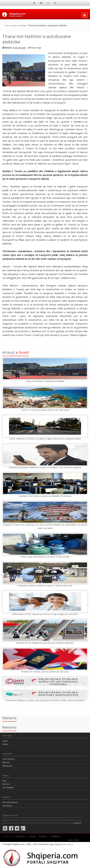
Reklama (43, 836)
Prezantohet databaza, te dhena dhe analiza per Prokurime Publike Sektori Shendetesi (45, 700)
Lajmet (5, 741)
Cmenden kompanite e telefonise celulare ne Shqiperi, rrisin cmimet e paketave (45, 468)
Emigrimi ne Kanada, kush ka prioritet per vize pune (45, 672)
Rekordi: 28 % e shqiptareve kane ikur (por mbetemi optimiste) (45, 643)
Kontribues (21, 836)
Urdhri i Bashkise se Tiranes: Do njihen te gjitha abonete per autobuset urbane (45, 439)
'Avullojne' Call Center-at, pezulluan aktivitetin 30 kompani (45, 496)
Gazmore (6, 784)
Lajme (14, 25)
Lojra (4, 781)
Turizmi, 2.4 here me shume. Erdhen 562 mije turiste (45, 410)
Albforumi (6, 762)
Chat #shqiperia (8, 759)
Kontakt (32, 836)
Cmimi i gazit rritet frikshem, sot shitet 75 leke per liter (45, 557)
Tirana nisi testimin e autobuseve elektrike (45, 381)
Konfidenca (55, 836)
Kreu (7, 25)
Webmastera (7, 766)
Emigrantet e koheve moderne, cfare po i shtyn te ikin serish (45, 586)
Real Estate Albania (10, 802)
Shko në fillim (73, 840)
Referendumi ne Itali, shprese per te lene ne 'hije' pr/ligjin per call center (45, 614)
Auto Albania (7, 806)
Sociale (23, 25)
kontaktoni (77, 823)
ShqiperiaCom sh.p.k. (63, 844)
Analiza (5, 744)
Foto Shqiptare (8, 788)
